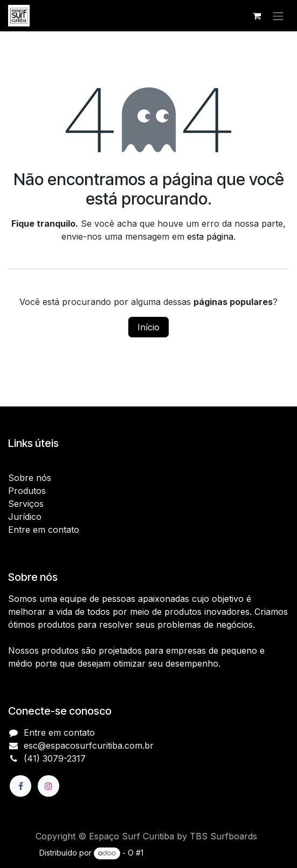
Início (148, 327)
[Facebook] (20, 786)
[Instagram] (49, 786)
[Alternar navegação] (278, 16)
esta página (210, 236)
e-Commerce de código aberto (202, 853)
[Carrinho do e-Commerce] (257, 16)
